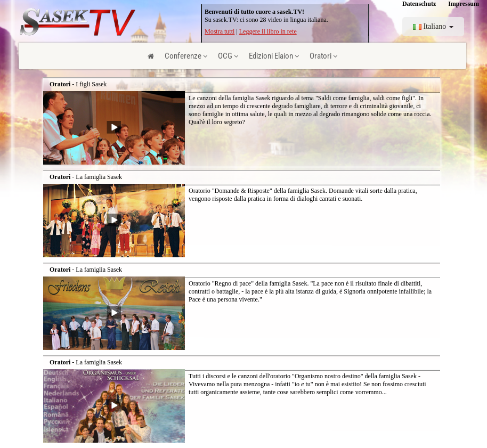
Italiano (433, 26)
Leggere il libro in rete (268, 31)
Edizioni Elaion (274, 56)
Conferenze (186, 56)
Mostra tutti (220, 31)
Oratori (323, 56)
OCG (228, 56)
